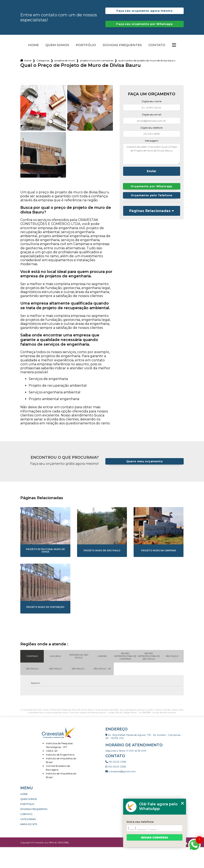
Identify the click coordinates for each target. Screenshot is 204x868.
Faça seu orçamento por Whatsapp (144, 24)
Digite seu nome (152, 101)
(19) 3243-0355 (116, 762)
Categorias (43, 60)
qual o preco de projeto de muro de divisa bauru (147, 60)
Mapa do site (29, 824)
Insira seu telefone (140, 822)
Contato (157, 45)
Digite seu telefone (152, 128)
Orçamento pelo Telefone (152, 195)
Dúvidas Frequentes (122, 45)
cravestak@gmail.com (121, 771)
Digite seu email (152, 114)
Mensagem (152, 141)
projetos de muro (65, 60)
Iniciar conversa (155, 838)
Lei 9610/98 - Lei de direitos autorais (157, 712)
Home (33, 45)
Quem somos (57, 45)
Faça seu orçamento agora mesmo (145, 11)
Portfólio (86, 45)
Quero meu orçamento (145, 461)
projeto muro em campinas (97, 60)
